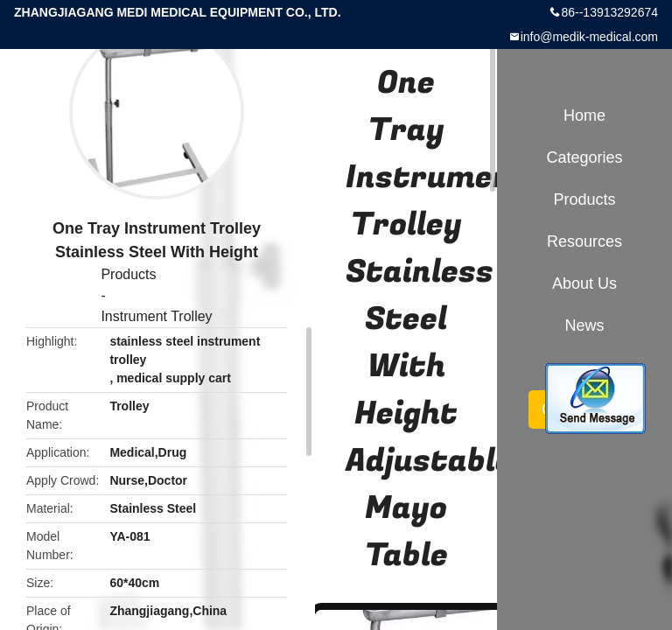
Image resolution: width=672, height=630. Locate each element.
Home (584, 115)
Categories (584, 157)
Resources (584, 241)
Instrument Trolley (156, 316)
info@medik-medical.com (589, 37)
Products (128, 274)
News (584, 325)
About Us (584, 283)
